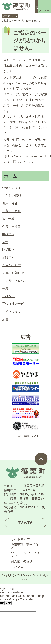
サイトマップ (21, 539)
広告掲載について (28, 436)
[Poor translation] (8, 603)
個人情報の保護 (22, 561)
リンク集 (17, 567)
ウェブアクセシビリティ (25, 554)
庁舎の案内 (25, 523)
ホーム (10, 176)
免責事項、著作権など (25, 546)
